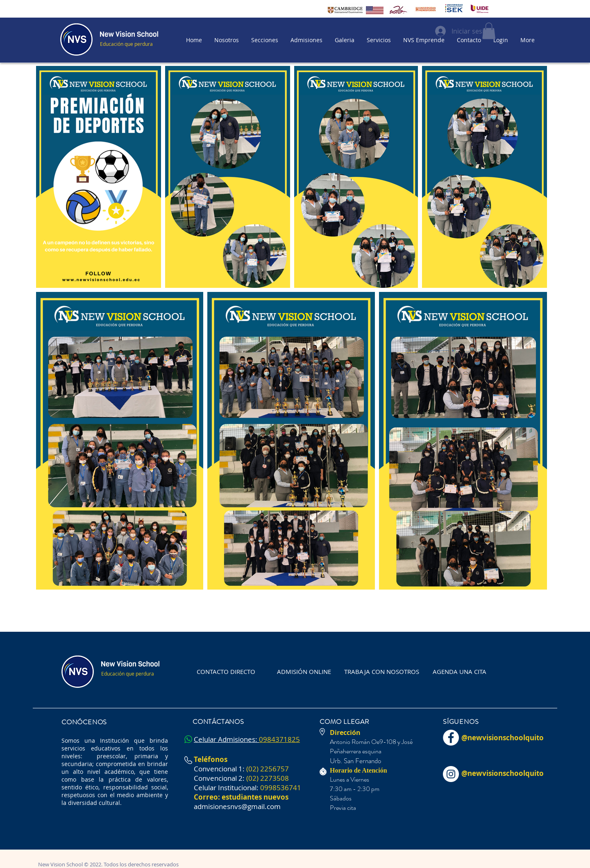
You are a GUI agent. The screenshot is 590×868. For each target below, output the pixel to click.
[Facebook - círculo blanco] (451, 738)
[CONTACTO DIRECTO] (226, 672)
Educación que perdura (126, 44)
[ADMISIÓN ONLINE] (304, 672)
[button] (265, 40)
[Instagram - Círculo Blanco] (451, 774)
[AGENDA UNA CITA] (460, 672)
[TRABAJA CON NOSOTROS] (382, 672)
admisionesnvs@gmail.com (237, 806)
